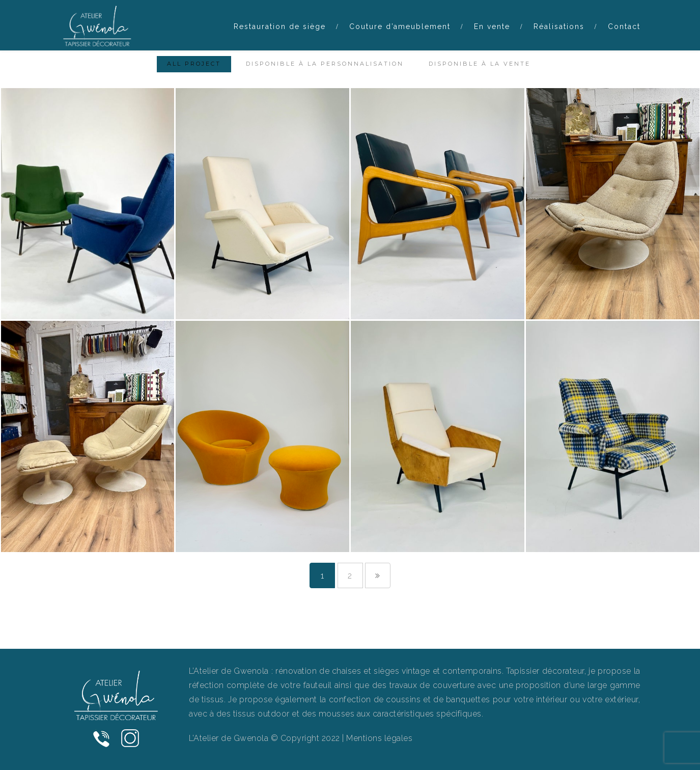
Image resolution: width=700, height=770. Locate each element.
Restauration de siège (280, 26)
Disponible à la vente (480, 64)
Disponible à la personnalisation (325, 64)
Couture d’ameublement (400, 26)
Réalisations (559, 26)
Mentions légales (379, 738)
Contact (624, 26)
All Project (194, 64)
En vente (492, 26)
